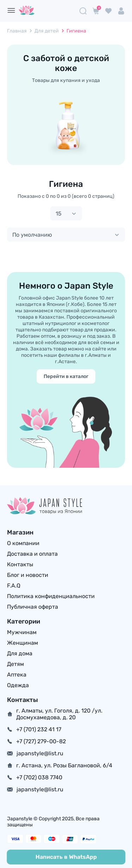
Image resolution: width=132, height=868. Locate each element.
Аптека (17, 675)
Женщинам (23, 643)
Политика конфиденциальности (51, 596)
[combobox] (66, 213)
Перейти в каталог (66, 376)
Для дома (20, 653)
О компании (23, 543)
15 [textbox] (59, 214)
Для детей (47, 31)
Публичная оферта (33, 607)
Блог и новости (28, 575)
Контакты (20, 564)
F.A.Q (14, 586)
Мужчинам (22, 632)
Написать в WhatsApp (66, 857)
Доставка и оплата (32, 554)
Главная (17, 31)
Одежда (18, 685)
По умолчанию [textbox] (32, 235)
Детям (15, 664)
